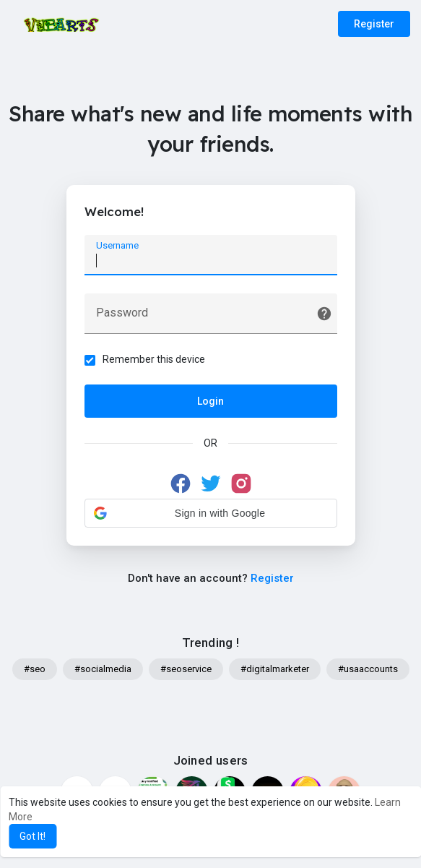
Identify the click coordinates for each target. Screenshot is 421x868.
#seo (35, 669)
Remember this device (154, 359)
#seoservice (186, 669)
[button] (211, 513)
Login (210, 401)
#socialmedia (103, 669)
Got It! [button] (32, 836)
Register (374, 24)
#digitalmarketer (275, 669)
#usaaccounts (368, 669)
